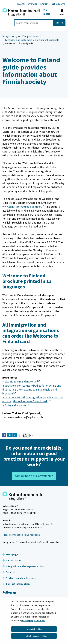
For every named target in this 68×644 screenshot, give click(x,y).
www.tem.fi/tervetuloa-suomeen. (24, 207)
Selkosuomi (58, 4)
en (19, 36)
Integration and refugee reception (23, 566)
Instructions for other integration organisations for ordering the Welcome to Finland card (33, 399)
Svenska (33, 4)
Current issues (12, 560)
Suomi (21, 4)
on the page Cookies (33, 620)
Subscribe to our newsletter (34, 476)
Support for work (32, 36)
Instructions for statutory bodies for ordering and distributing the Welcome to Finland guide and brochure (32, 390)
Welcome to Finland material (21, 381)
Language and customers (19, 40)
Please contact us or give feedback (21, 535)
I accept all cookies (34, 629)
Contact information (16, 584)
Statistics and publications (19, 578)
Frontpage (10, 554)
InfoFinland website (16, 405)
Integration (9, 36)
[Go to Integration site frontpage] (21, 12)
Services (9, 572)
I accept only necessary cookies (34, 636)
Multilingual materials (47, 40)
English (44, 4)
